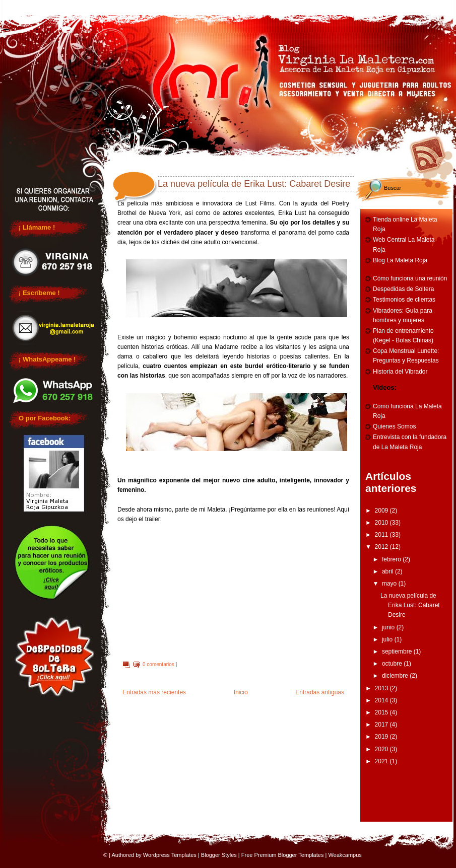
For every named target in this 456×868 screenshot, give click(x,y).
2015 (382, 712)
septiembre (398, 652)
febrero (392, 559)
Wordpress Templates (170, 855)
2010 (382, 523)
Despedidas (189, 6)
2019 (382, 737)
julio (388, 639)
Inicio (241, 692)
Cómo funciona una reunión (410, 278)
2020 (382, 749)
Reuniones (114, 6)
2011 (382, 535)
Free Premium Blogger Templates (283, 855)
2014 (382, 700)
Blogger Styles (219, 855)
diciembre (396, 676)
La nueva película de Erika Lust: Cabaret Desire (254, 184)
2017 (382, 725)
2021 (382, 761)
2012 (382, 547)
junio (389, 627)
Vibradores (412, 6)
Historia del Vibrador (400, 372)
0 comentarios (158, 664)
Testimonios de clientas (404, 300)
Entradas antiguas (320, 692)
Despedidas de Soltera (403, 289)
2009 (382, 511)
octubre (393, 664)
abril (388, 571)
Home (40, 6)
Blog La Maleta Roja (400, 260)
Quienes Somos (394, 426)
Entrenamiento (338, 6)
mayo (390, 584)
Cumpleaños (264, 6)
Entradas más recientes (154, 692)
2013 (382, 688)
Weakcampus (345, 855)
